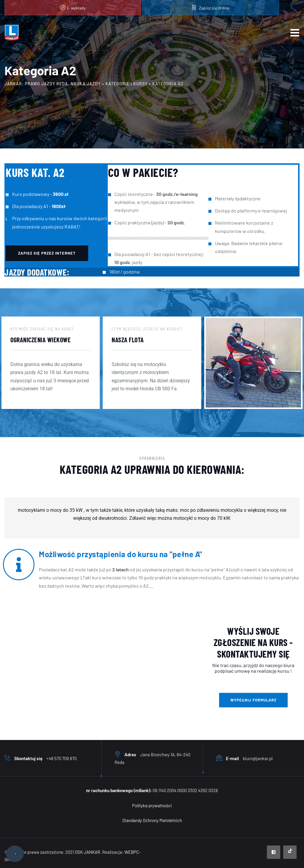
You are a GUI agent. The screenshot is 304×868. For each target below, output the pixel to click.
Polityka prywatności (152, 805)
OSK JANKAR (87, 852)
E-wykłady (76, 8)
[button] (47, 253)
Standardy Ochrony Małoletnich (152, 820)
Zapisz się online (214, 8)
